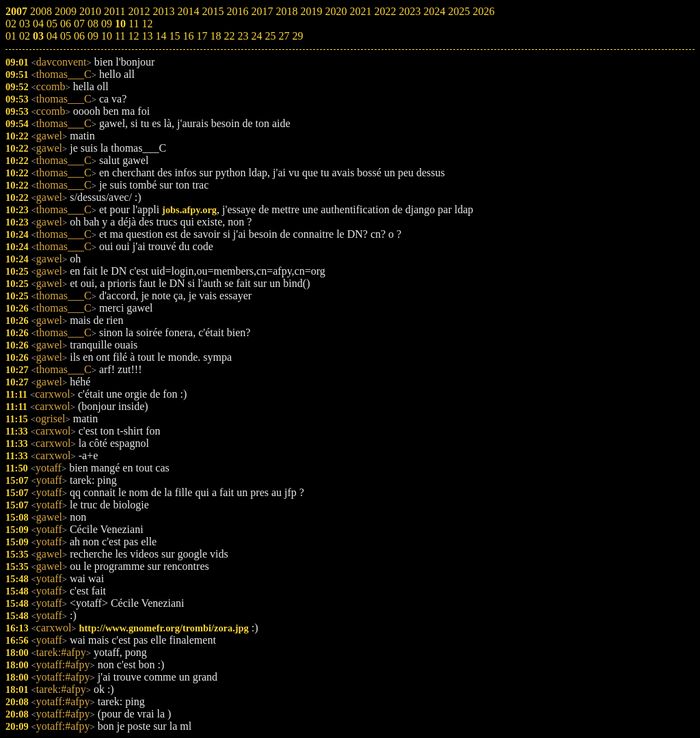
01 (11, 36)
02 (25, 36)
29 (297, 36)
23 (243, 36)
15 (174, 36)
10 (107, 36)
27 (284, 36)
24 (256, 36)
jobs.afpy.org (189, 210)
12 (133, 36)
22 (229, 36)
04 (52, 36)
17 (202, 36)
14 (161, 36)
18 (215, 36)
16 (188, 36)
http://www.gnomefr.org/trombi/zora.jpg (164, 628)
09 (93, 36)
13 (147, 36)
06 (79, 36)
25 (270, 36)
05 (66, 36)
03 (38, 36)
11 (120, 36)
